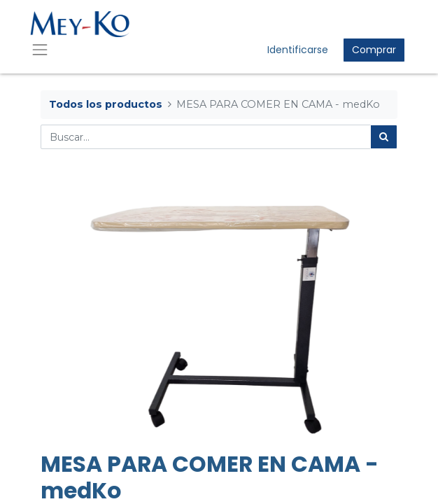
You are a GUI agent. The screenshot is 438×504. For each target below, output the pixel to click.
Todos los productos (106, 104)
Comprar (374, 50)
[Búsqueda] (384, 137)
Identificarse (298, 50)
